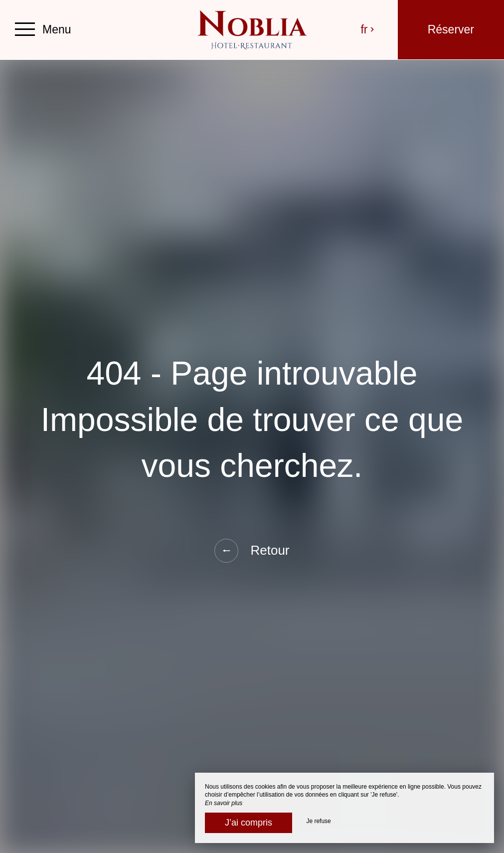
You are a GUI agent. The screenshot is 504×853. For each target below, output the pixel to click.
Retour (252, 551)
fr (368, 29)
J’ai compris (249, 823)
